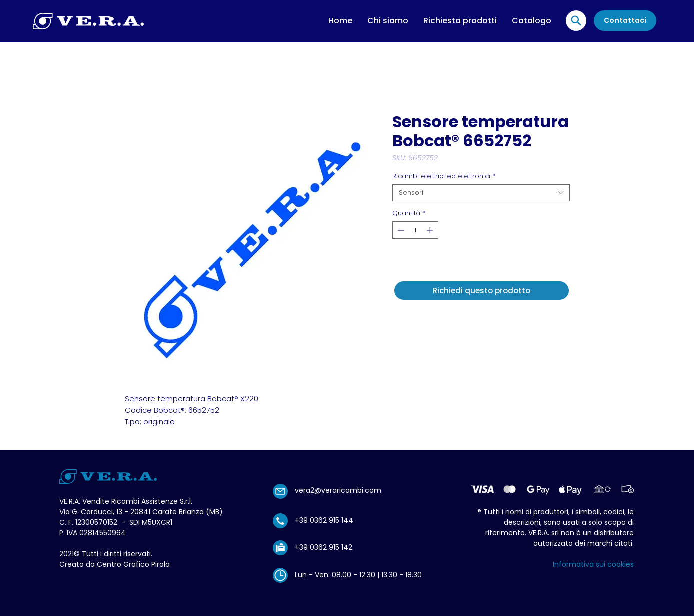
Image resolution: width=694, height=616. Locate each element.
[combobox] (481, 193)
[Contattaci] (625, 21)
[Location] (576, 21)
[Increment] (431, 230)
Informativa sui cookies (593, 564)
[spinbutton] (415, 230)
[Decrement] (400, 230)
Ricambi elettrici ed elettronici (444, 176)
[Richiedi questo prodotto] (481, 291)
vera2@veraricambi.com (338, 490)
